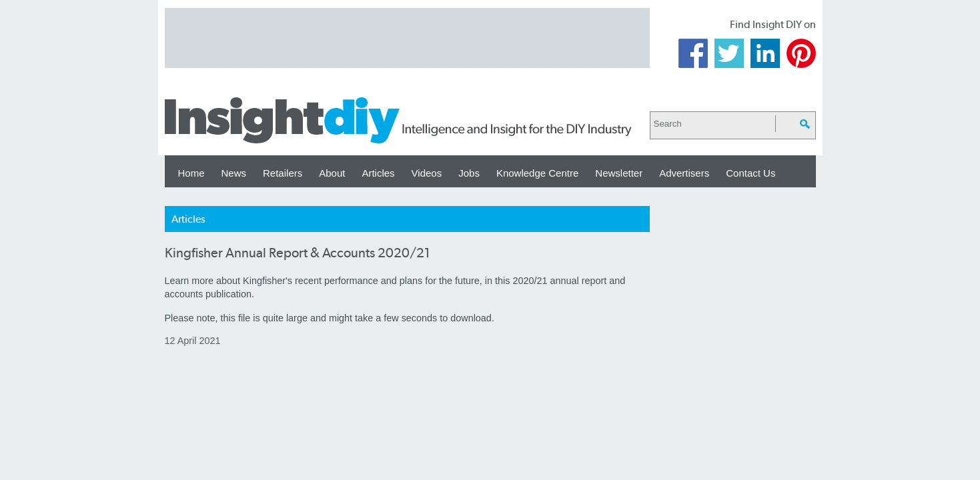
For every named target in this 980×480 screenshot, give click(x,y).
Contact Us (751, 173)
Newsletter (619, 173)
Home (191, 173)
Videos (427, 173)
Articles (378, 173)
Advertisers (684, 173)
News (234, 173)
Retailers (283, 173)
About (332, 173)
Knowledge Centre (537, 173)
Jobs (469, 173)
